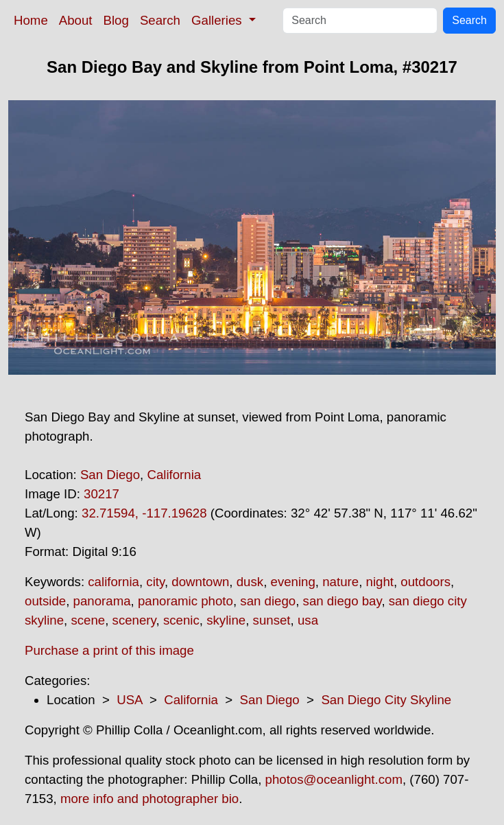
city (155, 582)
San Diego (110, 475)
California (174, 475)
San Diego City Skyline (386, 700)
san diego (268, 601)
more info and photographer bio (149, 799)
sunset (272, 620)
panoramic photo (185, 601)
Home (31, 20)
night (380, 582)
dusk (250, 582)
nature (340, 582)
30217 (101, 494)
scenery (134, 620)
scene (88, 620)
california (113, 582)
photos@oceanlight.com (334, 779)
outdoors (425, 582)
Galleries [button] (218, 20)
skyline (226, 620)
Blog (116, 20)
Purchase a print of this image (109, 650)
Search (160, 20)
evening (293, 582)
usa (308, 620)
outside (45, 601)
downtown (200, 582)
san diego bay (343, 601)
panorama (102, 601)
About (76, 20)
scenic (181, 620)
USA (129, 700)
